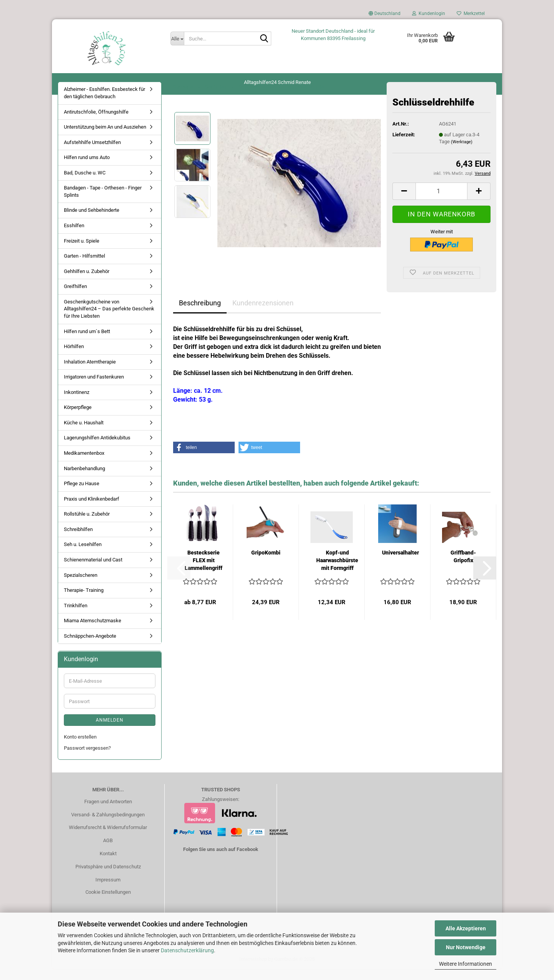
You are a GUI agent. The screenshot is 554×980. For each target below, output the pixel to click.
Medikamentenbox (84, 464)
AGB (108, 851)
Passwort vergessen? (87, 758)
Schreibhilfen (78, 540)
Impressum (108, 890)
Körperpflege (78, 418)
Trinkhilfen (76, 616)
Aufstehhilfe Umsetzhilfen (92, 153)
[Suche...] (177, 39)
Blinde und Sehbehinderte (92, 221)
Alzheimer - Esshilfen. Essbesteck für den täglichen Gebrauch (104, 104)
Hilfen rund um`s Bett (87, 342)
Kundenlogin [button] (429, 13)
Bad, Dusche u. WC (85, 183)
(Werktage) (462, 153)
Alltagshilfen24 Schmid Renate (277, 82)
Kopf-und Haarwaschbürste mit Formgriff (337, 571)
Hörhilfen (74, 357)
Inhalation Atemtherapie (90, 372)
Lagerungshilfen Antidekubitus (97, 448)
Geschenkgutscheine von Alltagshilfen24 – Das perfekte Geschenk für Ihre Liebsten (109, 319)
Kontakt (108, 864)
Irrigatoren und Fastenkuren (94, 388)
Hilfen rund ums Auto (87, 168)
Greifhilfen (75, 297)
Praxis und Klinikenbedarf (92, 509)
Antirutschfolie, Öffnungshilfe (96, 122)
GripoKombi (266, 563)
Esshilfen (74, 236)
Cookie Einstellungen (108, 902)
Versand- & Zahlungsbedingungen (108, 825)
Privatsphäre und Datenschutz (108, 877)
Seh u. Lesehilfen (83, 555)
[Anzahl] (441, 202)
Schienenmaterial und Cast (93, 570)
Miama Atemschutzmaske (93, 631)
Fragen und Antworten (108, 812)
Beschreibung (200, 314)
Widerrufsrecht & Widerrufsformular (108, 838)
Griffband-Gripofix (463, 567)
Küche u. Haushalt (84, 433)
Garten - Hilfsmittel (84, 267)
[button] (385, 15)
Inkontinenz (77, 403)
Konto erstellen (80, 748)
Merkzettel (471, 13)
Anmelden (110, 731)
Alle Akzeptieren (466, 928)
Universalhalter (400, 563)
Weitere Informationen (466, 964)
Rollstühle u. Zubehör (87, 525)
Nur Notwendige (466, 947)
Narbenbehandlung (84, 479)
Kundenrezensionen (263, 314)
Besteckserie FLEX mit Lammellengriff (204, 571)
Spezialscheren (81, 585)
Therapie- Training (84, 601)
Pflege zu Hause (82, 494)
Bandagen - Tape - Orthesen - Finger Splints (103, 202)
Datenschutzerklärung (187, 950)
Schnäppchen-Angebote (90, 646)
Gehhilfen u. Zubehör (87, 282)
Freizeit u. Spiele (82, 251)
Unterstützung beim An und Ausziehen (105, 138)
